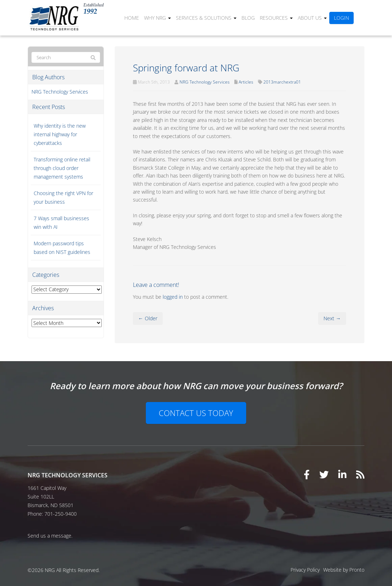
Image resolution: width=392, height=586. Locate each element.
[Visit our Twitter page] (324, 474)
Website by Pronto (344, 570)
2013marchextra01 (282, 82)
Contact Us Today (196, 413)
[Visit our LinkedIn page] (342, 474)
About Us (312, 18)
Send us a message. (50, 536)
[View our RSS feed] (360, 474)
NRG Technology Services (205, 82)
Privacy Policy (305, 570)
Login (341, 18)
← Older (148, 318)
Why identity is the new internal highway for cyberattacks (60, 134)
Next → (332, 318)
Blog (248, 18)
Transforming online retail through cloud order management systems (62, 168)
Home (132, 18)
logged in (173, 297)
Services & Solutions (206, 18)
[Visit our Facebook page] (307, 474)
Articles (246, 82)
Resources (276, 18)
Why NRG (157, 18)
